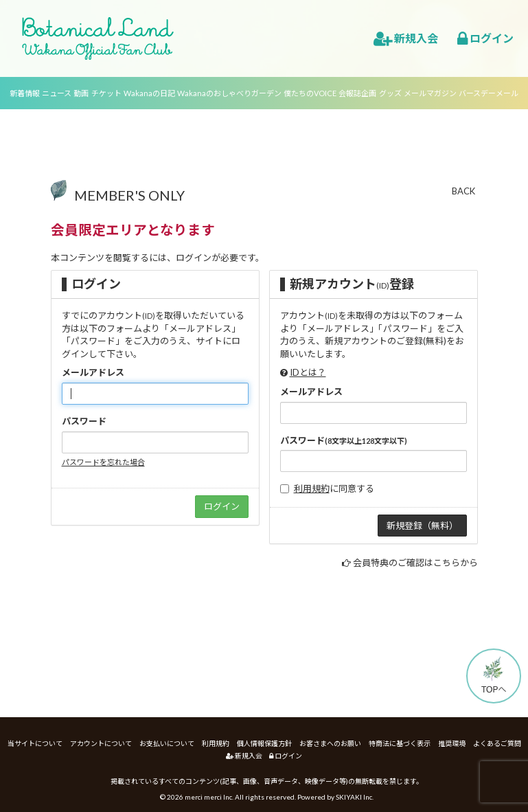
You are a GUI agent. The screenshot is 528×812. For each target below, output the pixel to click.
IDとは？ (308, 372)
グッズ (390, 93)
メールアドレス (93, 372)
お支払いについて (167, 743)
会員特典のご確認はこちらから (415, 563)
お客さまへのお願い (330, 743)
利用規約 (312, 488)
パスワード (84, 421)
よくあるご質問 (497, 743)
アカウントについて (101, 743)
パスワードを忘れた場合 (103, 462)
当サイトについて (35, 743)
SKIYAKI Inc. (355, 797)
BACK (463, 191)
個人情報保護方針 (264, 743)
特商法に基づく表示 (400, 743)
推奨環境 (452, 743)
